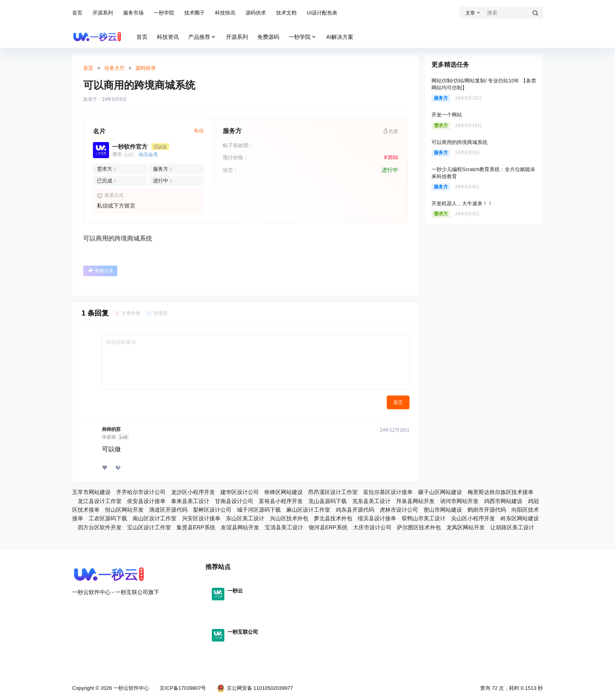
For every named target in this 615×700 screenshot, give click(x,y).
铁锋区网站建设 (284, 492)
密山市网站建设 (443, 510)
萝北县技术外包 (333, 518)
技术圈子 (195, 13)
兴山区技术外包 (289, 518)
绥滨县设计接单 (377, 518)
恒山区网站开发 (124, 510)
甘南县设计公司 (234, 501)
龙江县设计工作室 (100, 501)
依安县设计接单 (146, 501)
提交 (398, 402)
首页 (77, 13)
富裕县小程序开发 (281, 501)
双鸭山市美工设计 (424, 518)
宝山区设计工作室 (149, 527)
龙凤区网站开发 (466, 527)
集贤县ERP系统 (196, 527)
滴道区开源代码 (168, 510)
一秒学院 (164, 13)
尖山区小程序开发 (473, 518)
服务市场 (133, 13)
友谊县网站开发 (240, 527)
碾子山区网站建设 (440, 492)
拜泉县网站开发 (415, 501)
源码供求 (256, 13)
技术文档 (286, 13)
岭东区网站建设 (520, 518)
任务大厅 (115, 68)
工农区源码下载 (108, 518)
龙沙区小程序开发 (193, 492)
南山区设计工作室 (155, 518)
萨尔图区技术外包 (419, 527)
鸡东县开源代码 (355, 510)
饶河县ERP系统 (328, 527)
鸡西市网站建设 (503, 501)
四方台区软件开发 (100, 527)
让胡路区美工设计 (512, 527)
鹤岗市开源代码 (487, 510)
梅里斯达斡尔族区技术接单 (500, 492)
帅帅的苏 (111, 429)
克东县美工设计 (371, 501)
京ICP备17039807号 (183, 688)
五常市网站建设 (91, 492)
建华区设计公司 (240, 492)
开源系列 (103, 13)
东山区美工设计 (245, 518)
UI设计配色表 (322, 13)
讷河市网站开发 (459, 501)
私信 (199, 131)
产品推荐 (202, 37)
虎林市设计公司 (399, 510)
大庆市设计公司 (372, 527)
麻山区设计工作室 (308, 510)
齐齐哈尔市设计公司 (141, 492)
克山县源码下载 (328, 501)
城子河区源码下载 (259, 510)
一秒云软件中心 (130, 688)
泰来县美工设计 (190, 501)
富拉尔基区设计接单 (388, 492)
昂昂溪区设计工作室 (333, 492)
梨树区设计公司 (212, 510)
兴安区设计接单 (201, 518)
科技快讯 (225, 13)
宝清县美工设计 (284, 527)
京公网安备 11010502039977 (255, 688)
